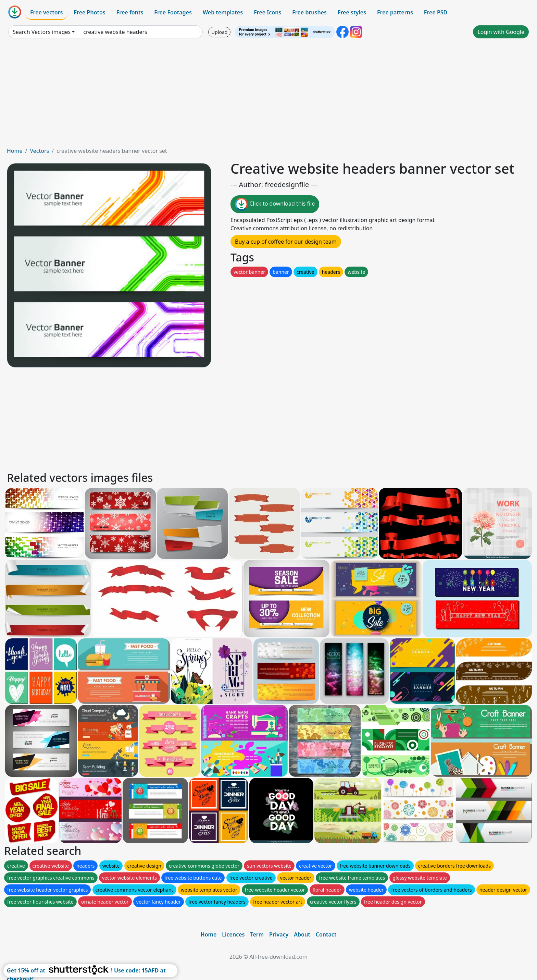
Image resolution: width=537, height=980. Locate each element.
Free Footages (173, 12)
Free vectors (46, 12)
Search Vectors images (42, 32)
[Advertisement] (268, 95)
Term (257, 934)
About (302, 934)
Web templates (223, 12)
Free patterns (395, 12)
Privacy (279, 934)
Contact (326, 934)
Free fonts (130, 12)
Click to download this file (275, 204)
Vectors (39, 151)
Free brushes (309, 12)
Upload (219, 32)
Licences (233, 934)
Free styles (352, 12)
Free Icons (267, 12)
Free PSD (436, 12)
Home (15, 151)
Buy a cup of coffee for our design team (286, 242)
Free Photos (89, 12)
